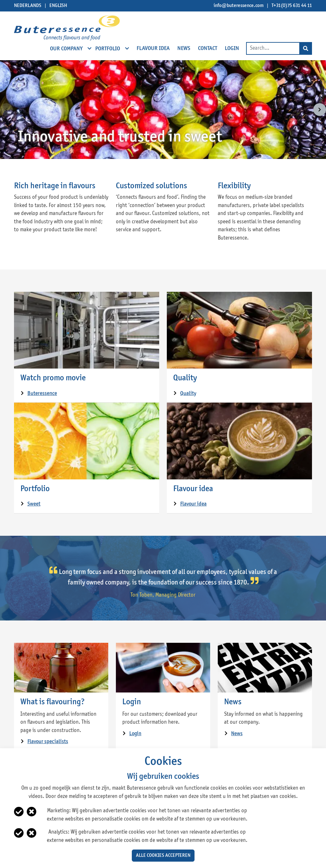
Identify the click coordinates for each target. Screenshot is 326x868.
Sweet (34, 504)
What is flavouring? (53, 702)
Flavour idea (193, 489)
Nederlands (28, 6)
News (233, 702)
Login (132, 702)
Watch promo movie (53, 378)
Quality (185, 378)
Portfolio (35, 489)
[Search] (306, 48)
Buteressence (42, 394)
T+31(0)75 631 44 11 (292, 6)
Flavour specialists (48, 742)
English (58, 6)
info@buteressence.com (239, 6)
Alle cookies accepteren (163, 856)
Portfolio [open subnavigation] (108, 48)
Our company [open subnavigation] (67, 48)
